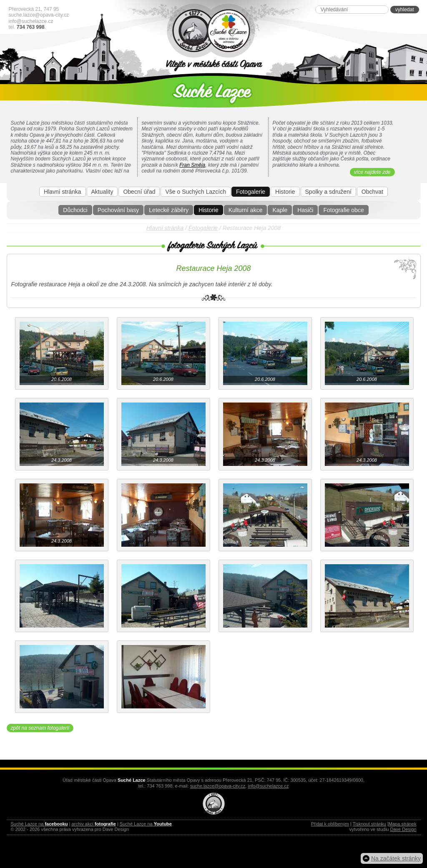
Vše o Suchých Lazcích (196, 192)
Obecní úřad (139, 192)
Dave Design (403, 829)
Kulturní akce (246, 210)
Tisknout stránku (369, 824)
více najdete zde (372, 172)
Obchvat (372, 192)
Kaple (280, 210)
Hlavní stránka (62, 192)
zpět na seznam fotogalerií (40, 728)
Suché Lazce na (39, 824)
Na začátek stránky (396, 858)
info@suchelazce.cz (31, 21)
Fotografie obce (343, 210)
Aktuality (102, 192)
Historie (208, 210)
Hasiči (305, 210)
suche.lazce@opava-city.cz (39, 15)
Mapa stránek (403, 824)
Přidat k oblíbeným (330, 824)
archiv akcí (93, 824)
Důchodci (75, 210)
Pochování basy (118, 210)
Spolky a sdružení (328, 192)
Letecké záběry (169, 210)
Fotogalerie (251, 192)
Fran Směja (192, 165)
